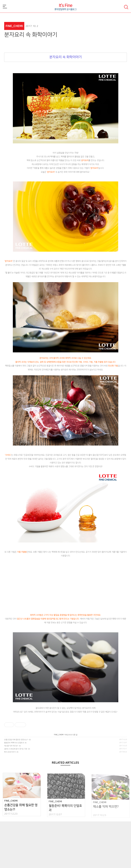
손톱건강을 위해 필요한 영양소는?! (16, 740)
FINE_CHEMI (59, 735)
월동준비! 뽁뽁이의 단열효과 (14, 743)
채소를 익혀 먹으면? (11, 746)
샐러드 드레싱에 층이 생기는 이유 (16, 749)
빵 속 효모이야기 (10, 752)
